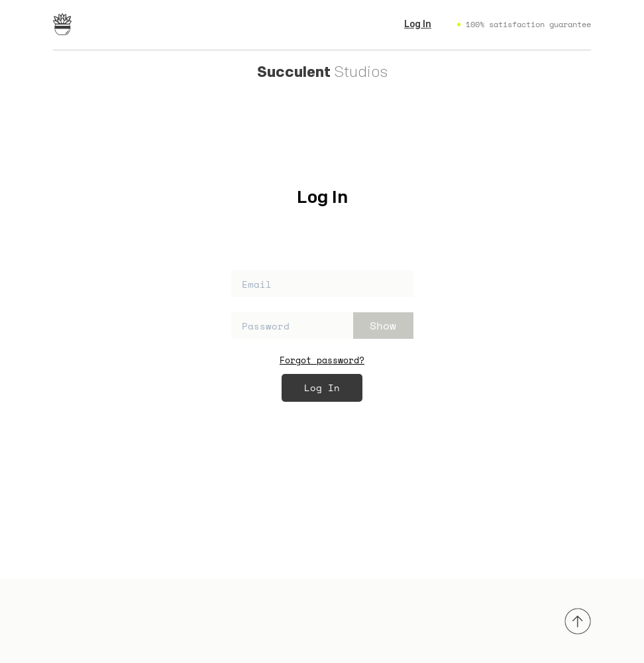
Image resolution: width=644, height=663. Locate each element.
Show (383, 326)
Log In (418, 25)
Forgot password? (322, 360)
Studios (322, 72)
